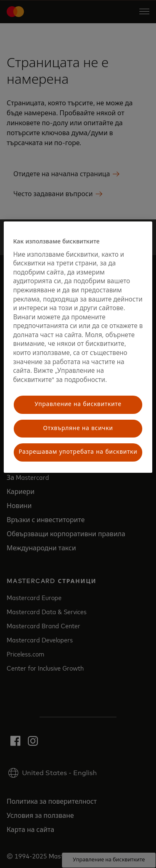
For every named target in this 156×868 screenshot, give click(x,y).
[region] (78, 347)
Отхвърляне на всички (78, 428)
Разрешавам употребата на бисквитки (78, 452)
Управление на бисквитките (78, 404)
